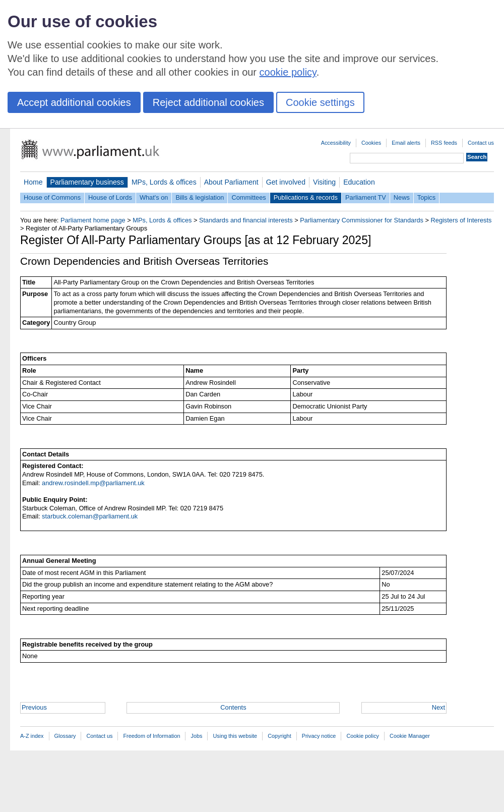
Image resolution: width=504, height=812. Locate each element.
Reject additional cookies (208, 102)
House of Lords (110, 197)
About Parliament (231, 182)
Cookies (371, 143)
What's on (154, 197)
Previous (34, 707)
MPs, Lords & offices (164, 182)
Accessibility (336, 143)
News (402, 197)
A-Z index (32, 736)
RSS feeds (444, 143)
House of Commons (52, 197)
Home (33, 182)
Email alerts (406, 143)
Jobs (196, 736)
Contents (233, 707)
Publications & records (306, 197)
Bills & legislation (200, 197)
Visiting (324, 182)
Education (359, 182)
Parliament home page (93, 220)
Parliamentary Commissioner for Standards (362, 220)
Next (438, 707)
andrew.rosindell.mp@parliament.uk (93, 483)
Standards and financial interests (246, 220)
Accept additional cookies (74, 102)
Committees (248, 197)
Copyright (279, 736)
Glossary (65, 736)
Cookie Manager (410, 736)
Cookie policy (363, 736)
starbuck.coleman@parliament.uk (90, 516)
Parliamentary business (87, 182)
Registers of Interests (461, 220)
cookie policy (288, 72)
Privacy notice (319, 736)
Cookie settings (320, 102)
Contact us (481, 143)
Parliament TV (366, 197)
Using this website (235, 736)
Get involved (286, 182)
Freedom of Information (151, 736)
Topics (426, 197)
